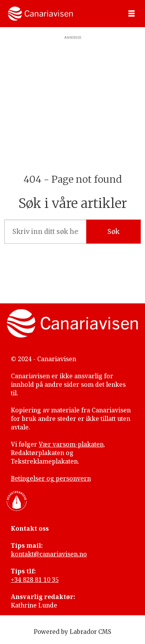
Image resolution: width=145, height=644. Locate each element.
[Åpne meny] (131, 14)
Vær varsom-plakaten (71, 444)
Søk (113, 232)
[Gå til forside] (40, 13)
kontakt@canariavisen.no (49, 554)
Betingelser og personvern (51, 478)
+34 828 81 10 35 (35, 580)
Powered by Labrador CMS (72, 632)
